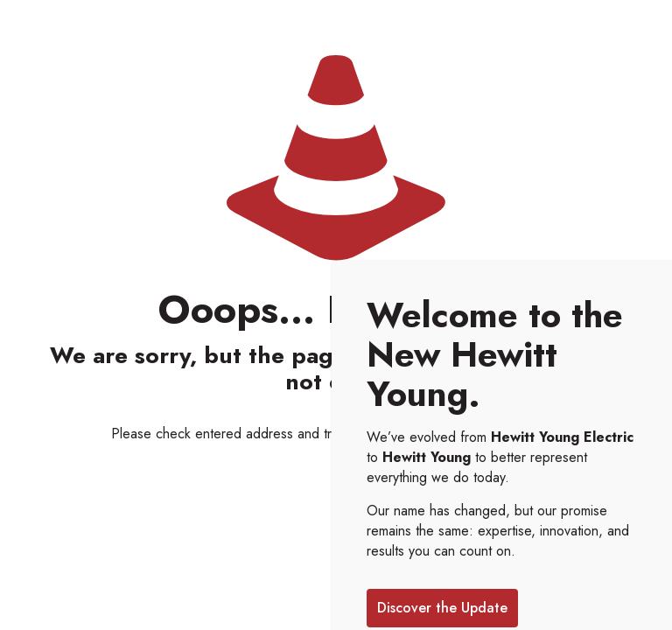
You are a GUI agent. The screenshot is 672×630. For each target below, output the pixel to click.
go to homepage (487, 434)
